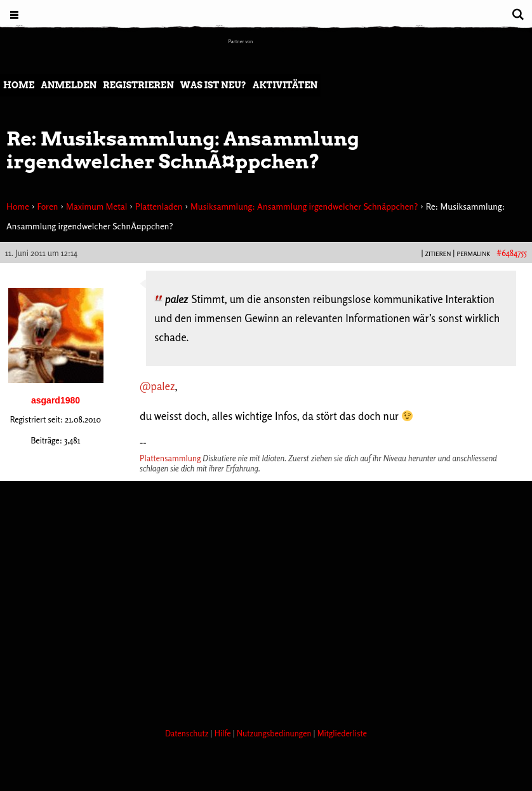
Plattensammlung (170, 458)
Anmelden (69, 85)
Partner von (241, 41)
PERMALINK (473, 254)
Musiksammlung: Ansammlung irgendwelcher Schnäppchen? (304, 206)
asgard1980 (56, 400)
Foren (47, 206)
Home (19, 85)
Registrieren (138, 85)
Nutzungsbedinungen (275, 733)
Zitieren (438, 254)
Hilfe (224, 733)
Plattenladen (159, 206)
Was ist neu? (213, 85)
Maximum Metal (96, 206)
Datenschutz (188, 733)
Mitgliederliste (342, 733)
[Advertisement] (231, 670)
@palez (157, 386)
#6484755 (512, 253)
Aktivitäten (285, 85)
